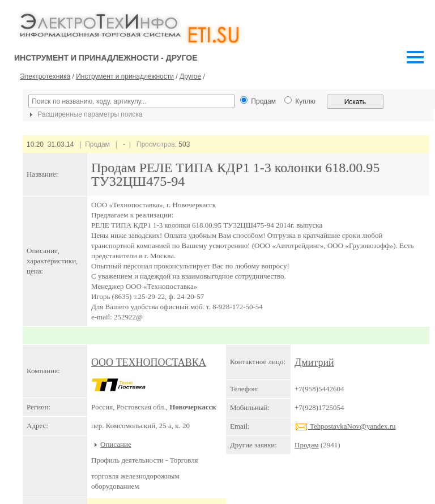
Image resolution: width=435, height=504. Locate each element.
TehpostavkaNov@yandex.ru (345, 426)
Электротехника (45, 76)
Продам (307, 445)
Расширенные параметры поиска (84, 114)
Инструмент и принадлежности (125, 76)
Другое (190, 76)
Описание (116, 444)
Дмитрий (314, 362)
